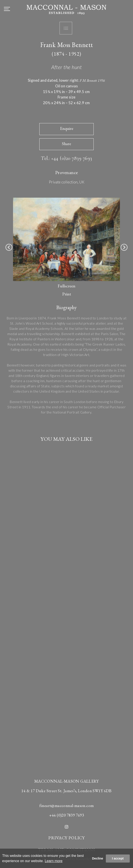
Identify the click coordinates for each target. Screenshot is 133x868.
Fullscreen (66, 286)
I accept (118, 858)
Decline (97, 858)
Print (67, 294)
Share (66, 144)
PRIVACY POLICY (66, 838)
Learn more (54, 861)
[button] (9, 247)
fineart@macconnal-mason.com (67, 806)
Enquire (67, 128)
